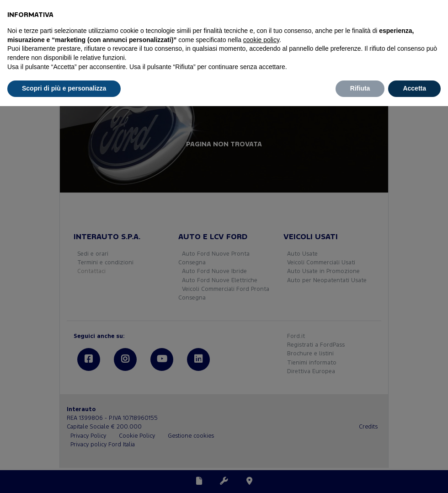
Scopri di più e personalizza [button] (64, 88)
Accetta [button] (414, 88)
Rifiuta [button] (360, 88)
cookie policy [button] (261, 40)
